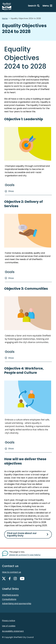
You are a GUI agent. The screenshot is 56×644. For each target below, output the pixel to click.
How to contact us (12, 572)
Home (5, 18)
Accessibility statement (13, 631)
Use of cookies (9, 626)
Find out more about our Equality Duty (22, 534)
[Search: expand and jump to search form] (34, 6)
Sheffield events (10, 595)
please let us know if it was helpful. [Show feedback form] (25, 555)
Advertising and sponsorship (17, 604)
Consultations (9, 599)
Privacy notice (9, 621)
